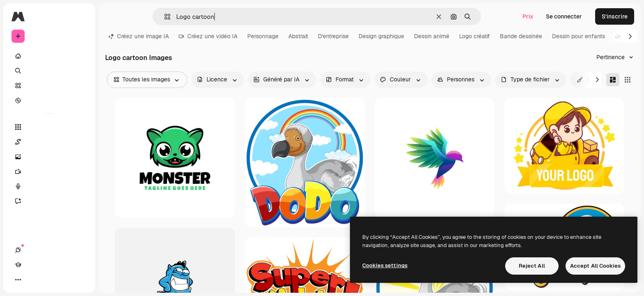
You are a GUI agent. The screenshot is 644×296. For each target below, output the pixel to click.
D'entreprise (333, 36)
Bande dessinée (521, 36)
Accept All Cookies (595, 266)
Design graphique (381, 36)
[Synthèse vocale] (49, 186)
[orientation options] (345, 80)
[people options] (461, 80)
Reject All (532, 266)
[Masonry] (613, 80)
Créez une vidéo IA (208, 36)
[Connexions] (18, 280)
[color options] (401, 80)
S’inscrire (615, 16)
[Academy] (33, 280)
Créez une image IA (139, 36)
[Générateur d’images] (49, 157)
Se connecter (564, 16)
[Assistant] (49, 201)
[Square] (628, 80)
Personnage (263, 36)
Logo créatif (475, 36)
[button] (164, 17)
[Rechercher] (49, 71)
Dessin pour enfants (578, 36)
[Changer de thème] (48, 280)
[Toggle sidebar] (80, 16)
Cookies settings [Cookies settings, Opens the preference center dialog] (385, 265)
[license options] (218, 80)
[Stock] (49, 86)
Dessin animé (432, 36)
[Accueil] (49, 56)
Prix (528, 16)
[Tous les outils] (49, 127)
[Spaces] (49, 142)
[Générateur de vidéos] (49, 171)
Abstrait (298, 36)
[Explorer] (49, 100)
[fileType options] (531, 80)
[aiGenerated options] (282, 80)
